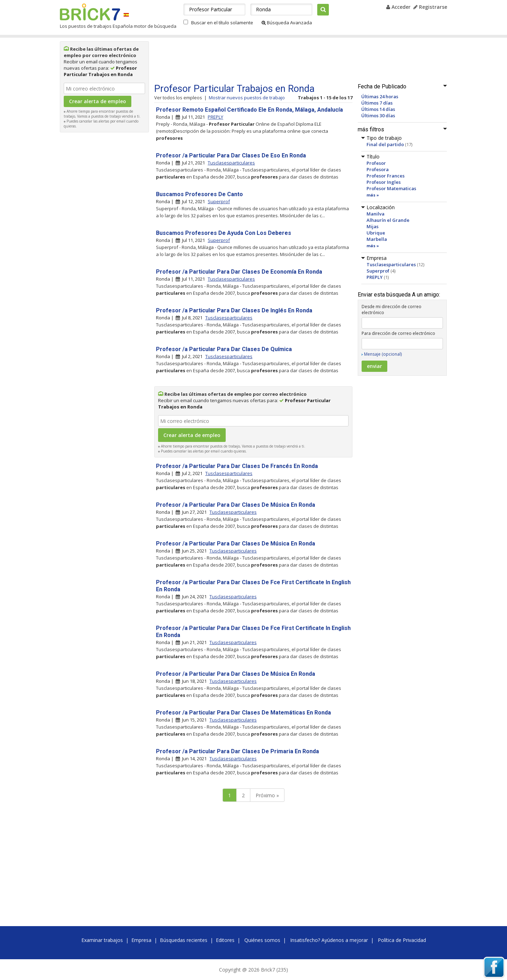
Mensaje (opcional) (383, 354)
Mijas (373, 226)
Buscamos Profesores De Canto (199, 194)
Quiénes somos (262, 940)
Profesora (378, 169)
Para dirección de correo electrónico (398, 333)
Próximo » (267, 795)
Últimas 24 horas (380, 96)
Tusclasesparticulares (391, 264)
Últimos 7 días (377, 103)
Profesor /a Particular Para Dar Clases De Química (224, 349)
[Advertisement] (105, 242)
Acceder (398, 7)
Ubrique (376, 233)
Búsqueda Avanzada (287, 23)
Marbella (377, 239)
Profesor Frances (386, 176)
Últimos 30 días (378, 116)
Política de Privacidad (402, 940)
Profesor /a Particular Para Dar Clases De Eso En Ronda (231, 155)
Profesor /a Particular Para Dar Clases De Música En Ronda (236, 505)
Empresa (141, 940)
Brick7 (90, 12)
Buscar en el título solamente (222, 23)
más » (373, 195)
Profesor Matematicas (391, 188)
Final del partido (385, 144)
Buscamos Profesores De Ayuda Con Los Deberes (224, 233)
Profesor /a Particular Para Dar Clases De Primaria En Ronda (237, 751)
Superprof (378, 271)
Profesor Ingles (384, 182)
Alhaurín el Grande (388, 220)
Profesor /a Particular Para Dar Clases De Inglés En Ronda (234, 310)
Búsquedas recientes (184, 940)
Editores (225, 940)
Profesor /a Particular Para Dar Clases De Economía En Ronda (239, 272)
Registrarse (430, 7)
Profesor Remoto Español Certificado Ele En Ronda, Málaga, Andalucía (249, 110)
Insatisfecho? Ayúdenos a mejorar (329, 940)
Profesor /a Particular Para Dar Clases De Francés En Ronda (237, 466)
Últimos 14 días (378, 109)
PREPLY (375, 277)
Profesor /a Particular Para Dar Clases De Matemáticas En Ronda (243, 713)
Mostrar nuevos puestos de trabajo (247, 98)
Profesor (376, 163)
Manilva (375, 214)
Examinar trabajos (102, 940)
